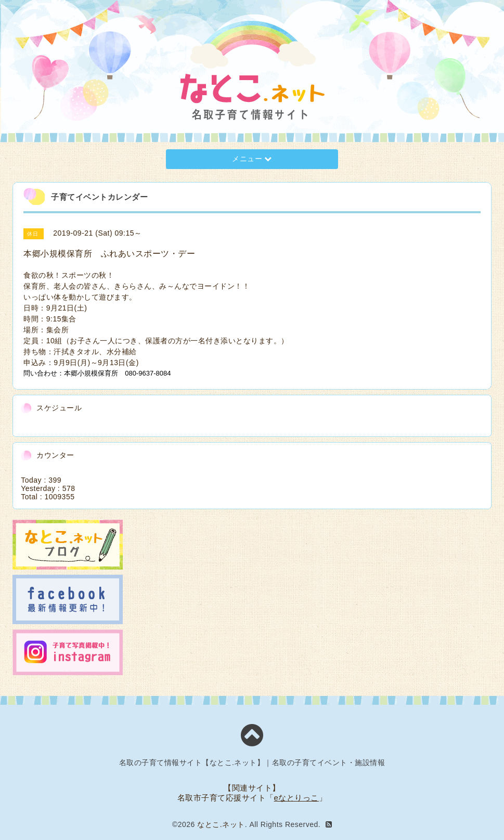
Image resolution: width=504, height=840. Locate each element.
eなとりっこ (296, 798)
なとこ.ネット (221, 824)
